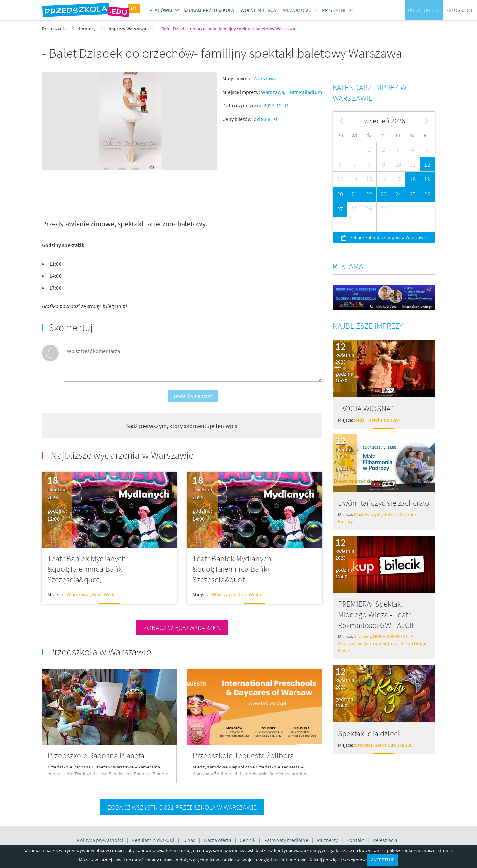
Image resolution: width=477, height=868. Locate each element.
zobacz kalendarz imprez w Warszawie (388, 237)
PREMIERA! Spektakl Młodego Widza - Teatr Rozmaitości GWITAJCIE (377, 614)
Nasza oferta (218, 840)
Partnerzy (328, 840)
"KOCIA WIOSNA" (366, 408)
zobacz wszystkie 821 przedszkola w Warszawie (182, 807)
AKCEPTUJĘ (383, 860)
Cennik (248, 840)
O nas (190, 840)
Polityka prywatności (100, 840)
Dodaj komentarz (193, 396)
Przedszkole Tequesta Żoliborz (243, 755)
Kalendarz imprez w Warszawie (370, 93)
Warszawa (265, 78)
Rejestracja (385, 840)
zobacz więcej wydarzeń (182, 627)
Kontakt (356, 840)
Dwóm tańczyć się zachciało (384, 503)
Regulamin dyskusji (154, 840)
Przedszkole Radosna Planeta (96, 755)
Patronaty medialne (287, 840)
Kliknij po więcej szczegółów (338, 860)
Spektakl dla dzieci (369, 734)
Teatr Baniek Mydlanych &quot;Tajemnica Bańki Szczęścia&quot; (87, 569)
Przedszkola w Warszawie (100, 652)
